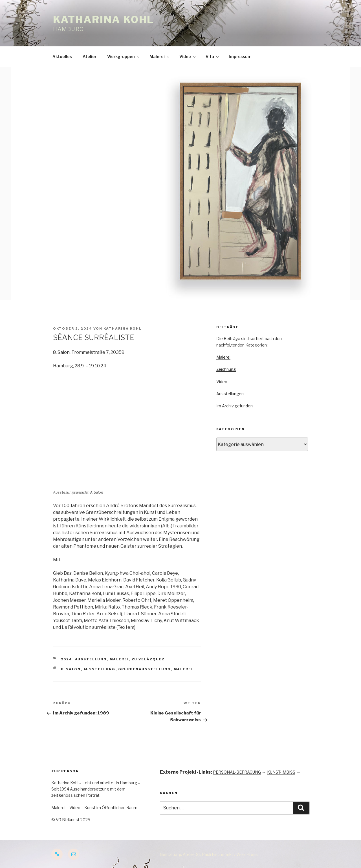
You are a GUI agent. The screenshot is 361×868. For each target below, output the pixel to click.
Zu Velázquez (148, 659)
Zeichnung (226, 369)
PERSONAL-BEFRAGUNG (237, 772)
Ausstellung (91, 659)
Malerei (160, 56)
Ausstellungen (230, 394)
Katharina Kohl (104, 20)
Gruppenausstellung (145, 669)
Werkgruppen (124, 56)
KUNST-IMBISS (281, 772)
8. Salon (61, 352)
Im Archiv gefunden (235, 406)
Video (188, 56)
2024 (67, 659)
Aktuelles (62, 56)
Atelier (90, 56)
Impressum (240, 56)
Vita (213, 56)
